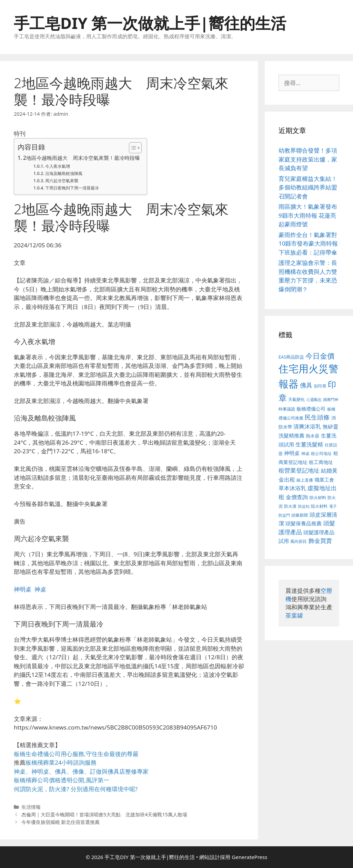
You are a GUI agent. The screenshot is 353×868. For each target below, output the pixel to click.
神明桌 (23, 589)
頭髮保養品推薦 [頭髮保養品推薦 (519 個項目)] (304, 523)
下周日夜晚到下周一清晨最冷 (72, 188)
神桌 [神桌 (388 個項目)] (305, 453)
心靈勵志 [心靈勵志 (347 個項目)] (314, 400)
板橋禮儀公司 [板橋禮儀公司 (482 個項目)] (311, 409)
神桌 (40, 589)
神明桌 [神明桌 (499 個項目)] (292, 453)
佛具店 (116, 771)
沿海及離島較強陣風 (64, 173)
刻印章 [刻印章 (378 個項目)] (320, 386)
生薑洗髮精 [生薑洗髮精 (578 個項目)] (309, 444)
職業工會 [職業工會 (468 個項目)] (324, 480)
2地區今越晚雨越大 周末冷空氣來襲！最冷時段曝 (82, 158)
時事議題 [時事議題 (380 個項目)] (287, 409)
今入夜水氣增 (58, 166)
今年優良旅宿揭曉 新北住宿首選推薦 (61, 822)
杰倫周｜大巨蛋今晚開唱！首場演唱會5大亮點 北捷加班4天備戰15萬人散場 (104, 814)
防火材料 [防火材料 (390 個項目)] (318, 498)
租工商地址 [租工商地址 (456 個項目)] (321, 462)
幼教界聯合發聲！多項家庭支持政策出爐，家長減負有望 (308, 159)
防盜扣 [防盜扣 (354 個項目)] (304, 506)
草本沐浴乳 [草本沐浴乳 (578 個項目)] (292, 488)
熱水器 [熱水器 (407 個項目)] (312, 436)
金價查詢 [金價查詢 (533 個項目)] (297, 497)
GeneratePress (249, 857)
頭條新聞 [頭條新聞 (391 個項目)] (300, 515)
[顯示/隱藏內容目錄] (132, 148)
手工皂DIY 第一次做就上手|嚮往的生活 (150, 23)
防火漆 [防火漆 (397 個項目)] (290, 506)
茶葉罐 (294, 615)
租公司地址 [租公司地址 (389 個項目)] (321, 453)
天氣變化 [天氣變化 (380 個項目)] (296, 399)
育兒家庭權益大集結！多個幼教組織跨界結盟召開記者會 (308, 187)
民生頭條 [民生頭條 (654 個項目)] (317, 417)
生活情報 (31, 807)
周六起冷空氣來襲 (62, 181)
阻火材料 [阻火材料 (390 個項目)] (319, 506)
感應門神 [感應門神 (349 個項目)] (331, 400)
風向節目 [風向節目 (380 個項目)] (299, 541)
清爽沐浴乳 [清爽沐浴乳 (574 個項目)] (307, 426)
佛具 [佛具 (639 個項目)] (306, 385)
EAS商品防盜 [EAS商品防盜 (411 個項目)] (291, 357)
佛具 (61, 771)
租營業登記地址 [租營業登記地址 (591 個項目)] (299, 470)
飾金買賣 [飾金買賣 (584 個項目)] (320, 541)
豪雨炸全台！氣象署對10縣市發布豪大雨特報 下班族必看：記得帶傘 (308, 244)
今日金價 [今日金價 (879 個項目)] (320, 356)
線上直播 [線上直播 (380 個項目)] (305, 480)
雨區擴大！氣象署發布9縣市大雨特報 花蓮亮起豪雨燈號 (308, 215)
